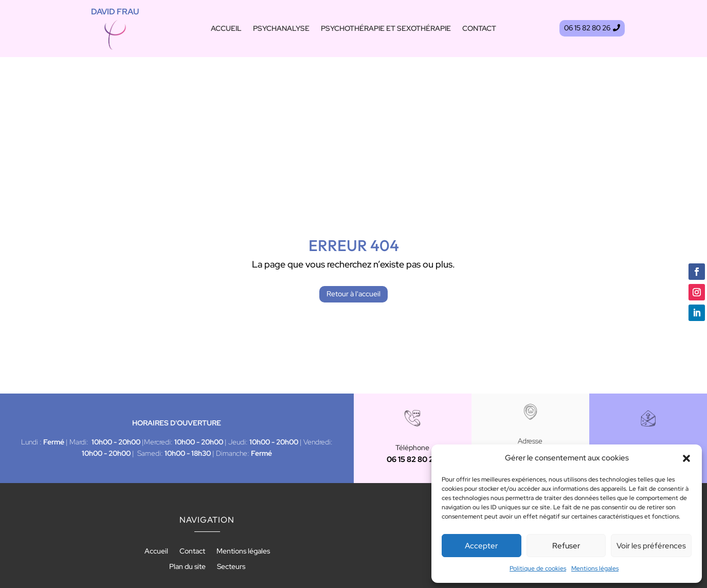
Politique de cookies (538, 568)
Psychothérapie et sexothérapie (386, 29)
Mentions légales (595, 568)
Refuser (566, 546)
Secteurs (231, 477)
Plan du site (187, 477)
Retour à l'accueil (353, 204)
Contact (479, 29)
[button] (686, 458)
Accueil (226, 29)
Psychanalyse (281, 29)
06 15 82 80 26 (587, 31)
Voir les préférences (651, 546)
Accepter (481, 546)
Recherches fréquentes (354, 536)
